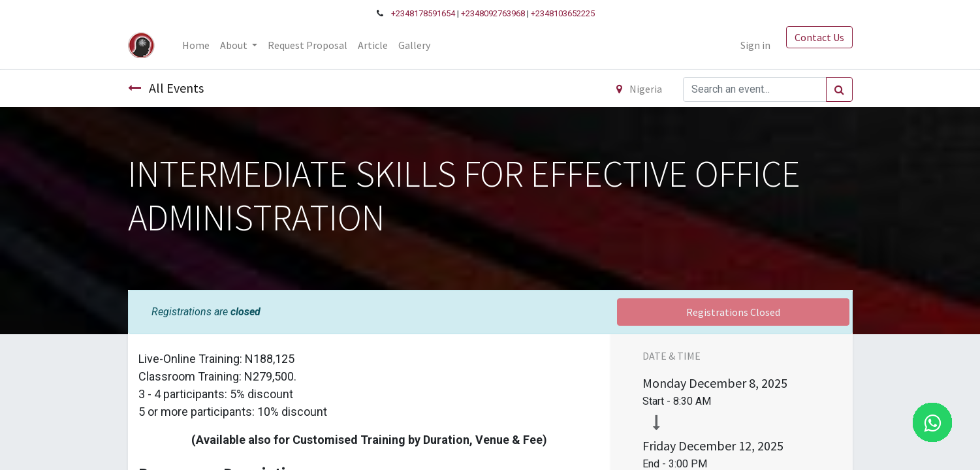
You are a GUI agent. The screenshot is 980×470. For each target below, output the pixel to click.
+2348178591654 (423, 13)
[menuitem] (196, 45)
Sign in (755, 45)
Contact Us (819, 37)
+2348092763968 (493, 13)
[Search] (839, 89)
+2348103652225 (563, 13)
